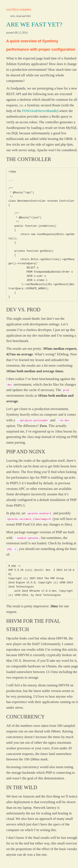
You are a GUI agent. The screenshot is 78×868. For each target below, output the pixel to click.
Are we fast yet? (34, 24)
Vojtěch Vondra (19, 10)
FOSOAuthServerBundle (40, 111)
